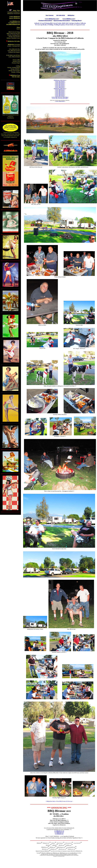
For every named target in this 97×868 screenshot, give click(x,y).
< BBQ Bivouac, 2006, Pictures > (60, 89)
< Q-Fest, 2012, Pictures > (60, 84)
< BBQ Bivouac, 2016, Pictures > (60, 80)
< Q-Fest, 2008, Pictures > (60, 90)
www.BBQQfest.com (59, 834)
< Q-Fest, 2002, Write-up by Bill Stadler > (60, 98)
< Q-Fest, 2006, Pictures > (60, 92)
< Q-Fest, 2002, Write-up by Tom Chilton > (60, 97)
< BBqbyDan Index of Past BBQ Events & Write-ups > (59, 801)
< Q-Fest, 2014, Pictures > (60, 82)
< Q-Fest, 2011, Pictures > (60, 86)
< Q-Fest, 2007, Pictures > (60, 91)
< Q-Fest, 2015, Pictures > (60, 81)
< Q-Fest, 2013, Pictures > (60, 83)
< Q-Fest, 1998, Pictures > (60, 101)
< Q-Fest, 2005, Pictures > (60, 93)
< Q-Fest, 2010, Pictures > (60, 87)
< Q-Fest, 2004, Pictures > (60, 94)
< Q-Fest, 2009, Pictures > (60, 88)
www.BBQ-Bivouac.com (59, 831)
